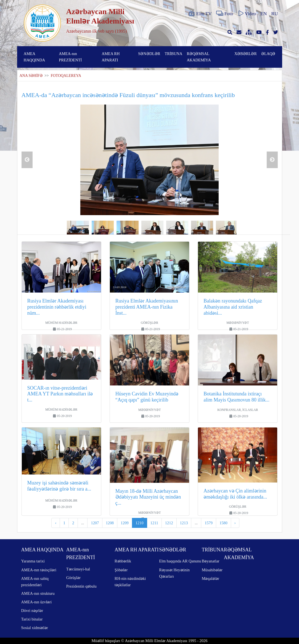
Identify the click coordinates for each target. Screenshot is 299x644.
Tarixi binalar (32, 619)
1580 (223, 523)
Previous (27, 160)
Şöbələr (121, 570)
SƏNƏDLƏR (149, 54)
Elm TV (200, 14)
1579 (209, 523)
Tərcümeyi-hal (78, 569)
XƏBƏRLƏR (246, 54)
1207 (95, 523)
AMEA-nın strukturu (38, 593)
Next (272, 160)
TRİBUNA (173, 54)
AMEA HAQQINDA (35, 57)
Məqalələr (211, 578)
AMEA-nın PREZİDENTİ (70, 57)
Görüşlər (73, 578)
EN (264, 14)
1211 (154, 523)
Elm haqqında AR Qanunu (180, 561)
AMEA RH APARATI (111, 57)
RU (275, 14)
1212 (169, 523)
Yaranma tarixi (33, 561)
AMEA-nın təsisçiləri (39, 570)
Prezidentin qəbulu (81, 586)
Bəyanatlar (211, 561)
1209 (125, 523)
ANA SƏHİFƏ (31, 76)
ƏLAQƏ (268, 54)
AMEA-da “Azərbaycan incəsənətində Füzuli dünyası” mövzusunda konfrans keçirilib (128, 95)
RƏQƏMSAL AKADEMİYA (199, 57)
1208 (110, 523)
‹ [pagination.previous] (56, 523)
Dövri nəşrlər (32, 611)
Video (247, 14)
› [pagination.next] (235, 523)
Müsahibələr (212, 570)
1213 (184, 523)
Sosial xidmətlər (35, 628)
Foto (225, 14)
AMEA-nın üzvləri (37, 602)
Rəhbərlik (123, 561)
